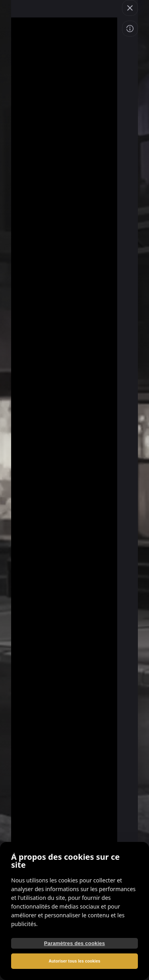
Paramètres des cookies (74, 943)
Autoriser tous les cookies (74, 961)
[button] (130, 8)
